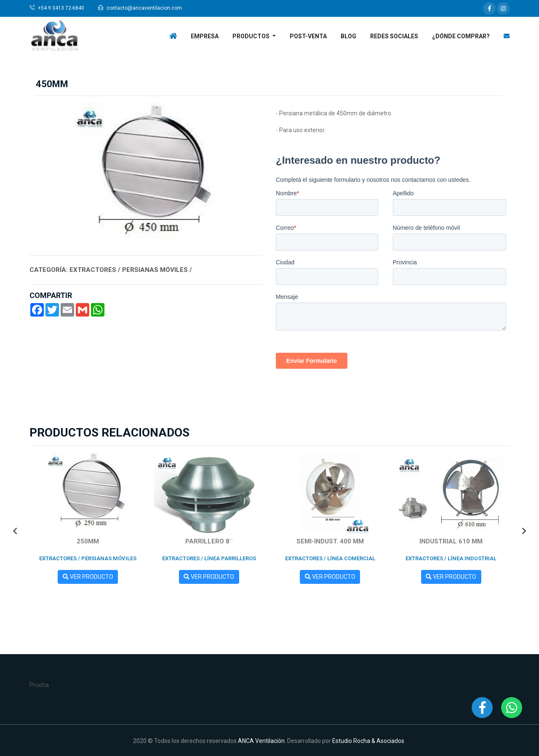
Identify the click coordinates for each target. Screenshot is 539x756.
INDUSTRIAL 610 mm (451, 541)
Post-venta (308, 36)
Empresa (205, 36)
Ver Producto (88, 577)
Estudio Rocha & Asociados (368, 741)
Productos (252, 36)
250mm (88, 541)
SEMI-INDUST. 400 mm (330, 541)
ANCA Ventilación (261, 741)
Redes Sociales (394, 36)
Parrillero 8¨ (209, 541)
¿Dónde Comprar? (461, 36)
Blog (348, 36)
